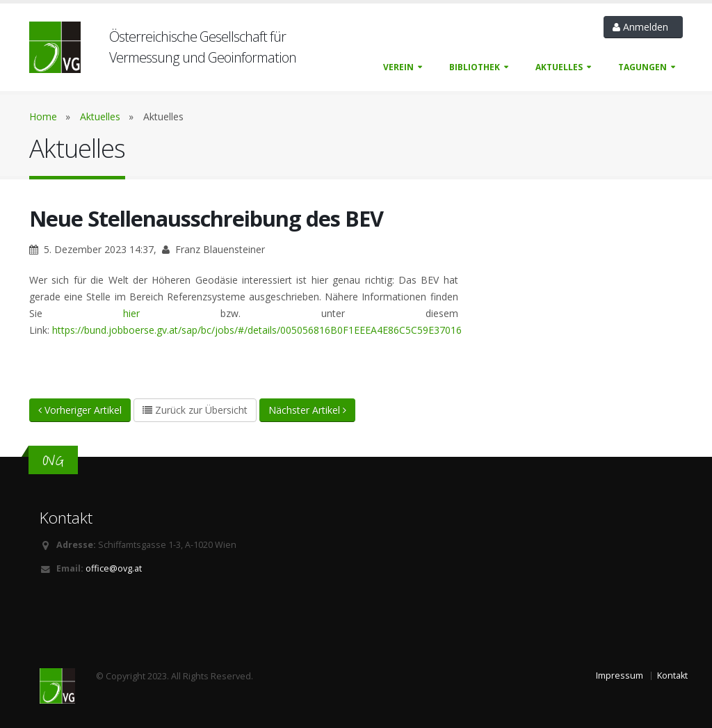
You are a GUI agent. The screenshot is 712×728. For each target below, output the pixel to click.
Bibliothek (475, 67)
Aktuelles (559, 67)
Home (43, 116)
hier (131, 313)
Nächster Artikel (307, 410)
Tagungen (642, 67)
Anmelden (643, 27)
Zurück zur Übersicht (195, 410)
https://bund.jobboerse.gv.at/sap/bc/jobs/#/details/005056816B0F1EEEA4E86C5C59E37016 (257, 330)
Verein (398, 67)
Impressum (620, 676)
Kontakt (672, 676)
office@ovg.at (114, 568)
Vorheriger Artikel (80, 410)
